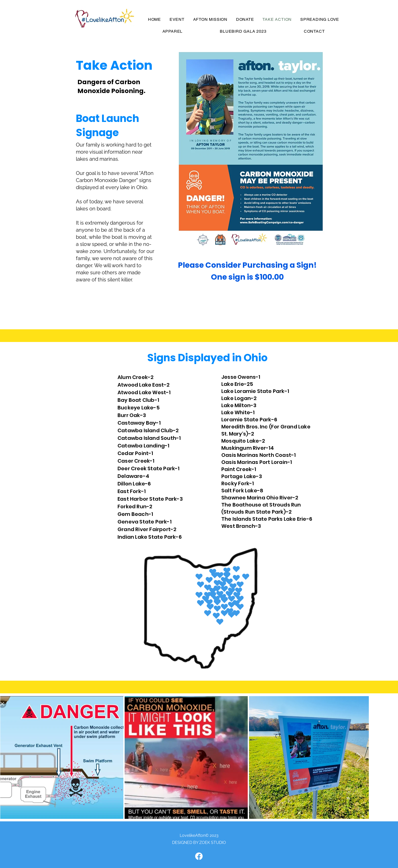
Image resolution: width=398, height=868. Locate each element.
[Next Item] (359, 757)
